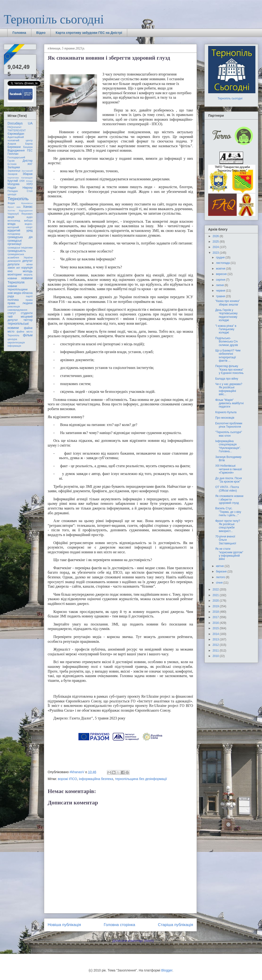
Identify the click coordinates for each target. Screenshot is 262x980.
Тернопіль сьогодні (54, 19)
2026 (216, 236)
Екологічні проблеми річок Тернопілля (229, 425)
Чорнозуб (13, 214)
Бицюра (28, 147)
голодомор (14, 234)
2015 (216, 628)
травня (221, 296)
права (29, 300)
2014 (216, 634)
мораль (28, 275)
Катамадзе (27, 178)
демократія (14, 261)
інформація (14, 346)
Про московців (225, 418)
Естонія (12, 164)
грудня (221, 257)
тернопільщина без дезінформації (141, 779)
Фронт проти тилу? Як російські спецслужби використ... (228, 526)
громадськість (17, 251)
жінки (30, 264)
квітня (220, 566)
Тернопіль (18, 199)
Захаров (13, 174)
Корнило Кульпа (226, 412)
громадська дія (20, 237)
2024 (216, 247)
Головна (19, 33)
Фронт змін (14, 207)
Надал (12, 188)
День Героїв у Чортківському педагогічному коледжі (226, 315)
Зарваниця (14, 171)
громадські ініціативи (20, 248)
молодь (28, 271)
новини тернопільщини (17, 288)
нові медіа (14, 293)
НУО (30, 184)
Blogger (167, 970)
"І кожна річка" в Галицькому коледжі (226, 329)
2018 (216, 612)
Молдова (13, 184)
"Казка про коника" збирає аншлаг (228, 303)
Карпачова (13, 178)
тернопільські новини (18, 326)
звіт (18, 268)
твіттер (28, 320)
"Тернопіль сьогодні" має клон (229, 434)
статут (12, 313)
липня (220, 285)
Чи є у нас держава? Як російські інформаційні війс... (229, 389)
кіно (10, 271)
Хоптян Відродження (20, 211)
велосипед (14, 221)
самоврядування (17, 310)
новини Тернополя (20, 280)
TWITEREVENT (17, 130)
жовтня (221, 269)
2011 (216, 651)
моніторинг (15, 275)
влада (11, 224)
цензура (12, 339)
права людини (20, 303)
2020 (216, 601)
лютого (221, 577)
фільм (28, 335)
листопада (223, 263)
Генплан (13, 154)
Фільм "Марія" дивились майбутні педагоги (229, 403)
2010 (216, 656)
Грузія (11, 161)
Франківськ (27, 203)
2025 (216, 242)
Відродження (16, 151)
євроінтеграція (16, 342)
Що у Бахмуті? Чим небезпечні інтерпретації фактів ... (228, 356)
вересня (222, 274)
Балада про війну (227, 379)
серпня (221, 280)
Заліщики (14, 167)
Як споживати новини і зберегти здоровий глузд (229, 499)
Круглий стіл (16, 181)
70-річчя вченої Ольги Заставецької (226, 540)
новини (12, 278)
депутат (27, 261)
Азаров (12, 144)
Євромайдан (16, 134)
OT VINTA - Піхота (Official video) (227, 489)
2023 (216, 253)
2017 (216, 617)
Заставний (27, 171)
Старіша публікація (175, 925)
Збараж (28, 174)
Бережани (14, 147)
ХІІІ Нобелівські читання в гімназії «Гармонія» (229, 469)
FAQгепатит (15, 127)
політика (13, 300)
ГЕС (30, 151)
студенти (27, 313)
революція (14, 306)
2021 (216, 595)
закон (11, 268)
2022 (216, 590)
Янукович (27, 214)
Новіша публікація (64, 925)
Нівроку (28, 188)
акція (11, 217)
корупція (27, 268)
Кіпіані (29, 181)
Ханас (28, 207)
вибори (28, 221)
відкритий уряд (20, 231)
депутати (13, 264)
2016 (216, 623)
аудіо (30, 217)
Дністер (28, 161)
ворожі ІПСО (68, 779)
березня (222, 572)
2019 (216, 606)
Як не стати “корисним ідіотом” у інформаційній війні (229, 554)
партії (29, 296)
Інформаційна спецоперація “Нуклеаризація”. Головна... (228, 446)
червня (221, 291)
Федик (11, 203)
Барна (29, 144)
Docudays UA (20, 123)
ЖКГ (30, 164)
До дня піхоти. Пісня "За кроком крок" (228, 480)
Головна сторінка (120, 925)
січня (220, 583)
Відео (41, 33)
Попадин (13, 191)
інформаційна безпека (96, 779)
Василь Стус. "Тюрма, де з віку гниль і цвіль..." (228, 512)
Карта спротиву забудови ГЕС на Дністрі (89, 33)
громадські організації (15, 242)
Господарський (16, 157)
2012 (216, 645)
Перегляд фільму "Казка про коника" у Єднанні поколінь (229, 370)
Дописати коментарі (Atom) (133, 941)
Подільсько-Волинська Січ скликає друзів (227, 342)
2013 (216, 639)
